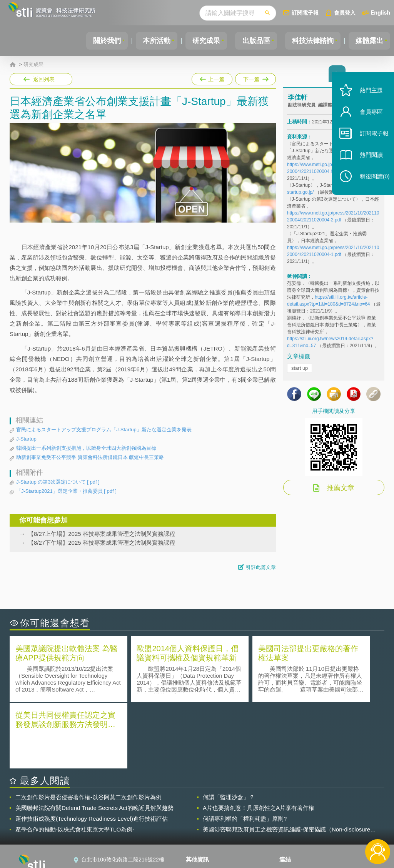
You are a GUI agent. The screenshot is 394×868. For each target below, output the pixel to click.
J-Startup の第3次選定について (58, 482)
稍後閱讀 (371, 183)
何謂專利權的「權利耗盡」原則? (245, 752)
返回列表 (44, 79)
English (381, 12)
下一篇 (255, 78)
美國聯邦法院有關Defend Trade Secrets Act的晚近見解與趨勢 (94, 741)
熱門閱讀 (368, 162)
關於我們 (99, 41)
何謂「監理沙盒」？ (229, 730)
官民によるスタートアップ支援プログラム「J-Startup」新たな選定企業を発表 (104, 430)
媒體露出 (369, 41)
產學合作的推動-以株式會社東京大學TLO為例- (75, 762)
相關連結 (331, 804)
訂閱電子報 (305, 12)
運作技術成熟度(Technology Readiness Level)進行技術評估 (92, 752)
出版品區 (252, 41)
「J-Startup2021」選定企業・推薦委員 (66, 491)
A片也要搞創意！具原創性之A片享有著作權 (259, 741)
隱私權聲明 (204, 804)
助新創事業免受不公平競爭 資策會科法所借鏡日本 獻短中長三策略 (90, 457)
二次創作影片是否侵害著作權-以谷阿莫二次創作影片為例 (88, 730)
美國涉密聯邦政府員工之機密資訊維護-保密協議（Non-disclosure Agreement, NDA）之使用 (286, 763)
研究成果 (201, 41)
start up (300, 370)
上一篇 (212, 78)
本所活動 (150, 41)
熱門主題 (368, 97)
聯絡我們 (201, 826)
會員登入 (345, 12)
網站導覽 (201, 836)
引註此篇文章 (261, 567)
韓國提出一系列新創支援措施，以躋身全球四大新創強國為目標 (86, 448)
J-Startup (26, 439)
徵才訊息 (201, 815)
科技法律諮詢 (311, 41)
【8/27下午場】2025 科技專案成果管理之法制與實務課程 (102, 543)
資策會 (292, 804)
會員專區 (368, 119)
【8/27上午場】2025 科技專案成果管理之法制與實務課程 (102, 534)
